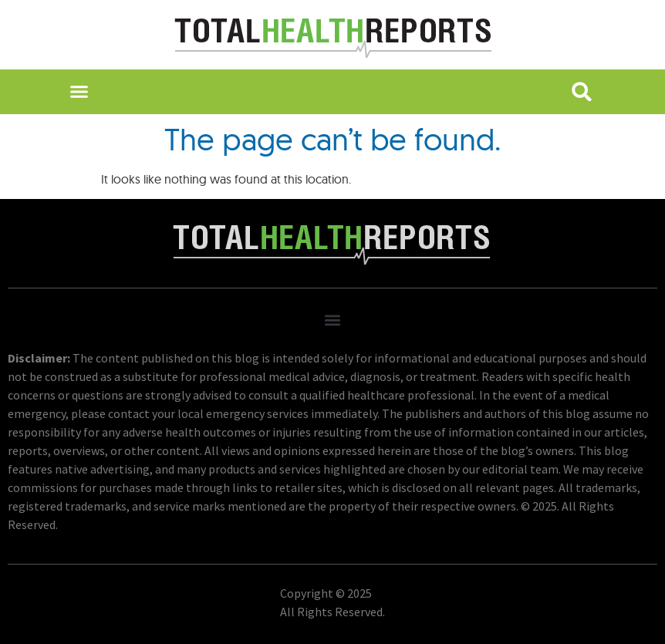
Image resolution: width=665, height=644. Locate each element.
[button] (79, 92)
